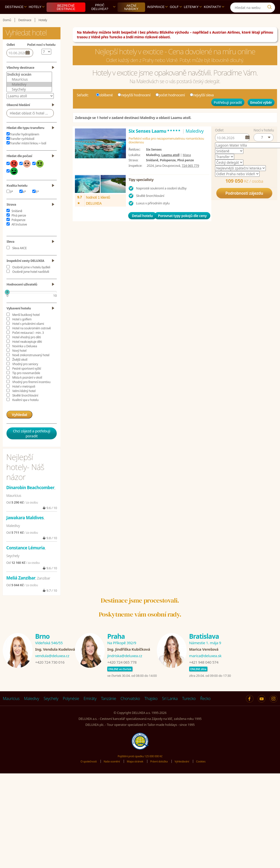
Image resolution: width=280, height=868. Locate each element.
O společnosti (81, 773)
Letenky (193, 18)
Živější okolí (20, 371)
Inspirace (157, 18)
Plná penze (19, 227)
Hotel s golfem (22, 331)
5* (36, 203)
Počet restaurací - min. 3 (28, 344)
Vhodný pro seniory (25, 376)
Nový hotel (19, 362)
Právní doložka (162, 773)
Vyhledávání (188, 773)
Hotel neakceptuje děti (27, 353)
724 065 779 (190, 177)
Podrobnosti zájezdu (244, 205)
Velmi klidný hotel (24, 402)
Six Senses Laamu (155, 142)
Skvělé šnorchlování (25, 407)
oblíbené (105, 106)
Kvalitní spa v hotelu (25, 411)
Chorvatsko (130, 710)
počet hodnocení (170, 106)
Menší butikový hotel (26, 326)
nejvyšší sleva (202, 106)
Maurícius (29, 91)
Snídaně (17, 222)
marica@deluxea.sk (205, 667)
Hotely (37, 18)
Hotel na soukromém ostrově (31, 340)
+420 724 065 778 (122, 674)
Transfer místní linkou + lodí (26, 155)
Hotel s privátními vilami (28, 335)
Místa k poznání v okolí (27, 389)
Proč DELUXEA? (103, 18)
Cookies (209, 773)
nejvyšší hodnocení (134, 106)
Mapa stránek (134, 773)
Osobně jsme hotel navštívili (31, 283)
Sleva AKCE (19, 260)
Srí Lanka (170, 710)
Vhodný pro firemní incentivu (31, 393)
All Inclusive (19, 236)
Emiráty (90, 710)
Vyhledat (19, 426)
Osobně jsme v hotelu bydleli (31, 279)
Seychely (29, 101)
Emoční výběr (261, 114)
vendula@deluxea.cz (52, 667)
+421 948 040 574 (204, 674)
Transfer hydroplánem (23, 146)
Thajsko (151, 710)
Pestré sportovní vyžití (27, 380)
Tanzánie (109, 710)
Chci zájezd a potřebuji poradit (32, 445)
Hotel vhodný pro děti (27, 349)
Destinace (16, 18)
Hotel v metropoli (24, 398)
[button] (264, 149)
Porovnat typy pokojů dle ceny (182, 227)
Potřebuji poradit (228, 114)
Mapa (187, 166)
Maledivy (29, 96)
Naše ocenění (108, 773)
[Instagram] (245, 6)
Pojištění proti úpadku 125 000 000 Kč (140, 767)
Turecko (189, 710)
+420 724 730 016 (50, 674)
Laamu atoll (170, 166)
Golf (176, 18)
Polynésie (71, 710)
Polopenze (18, 231)
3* (10, 203)
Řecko (205, 710)
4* (23, 203)
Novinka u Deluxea (25, 358)
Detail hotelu (142, 227)
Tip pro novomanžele (26, 384)
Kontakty (214, 18)
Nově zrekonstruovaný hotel (31, 367)
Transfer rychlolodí (20, 150)
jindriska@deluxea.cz (125, 667)
